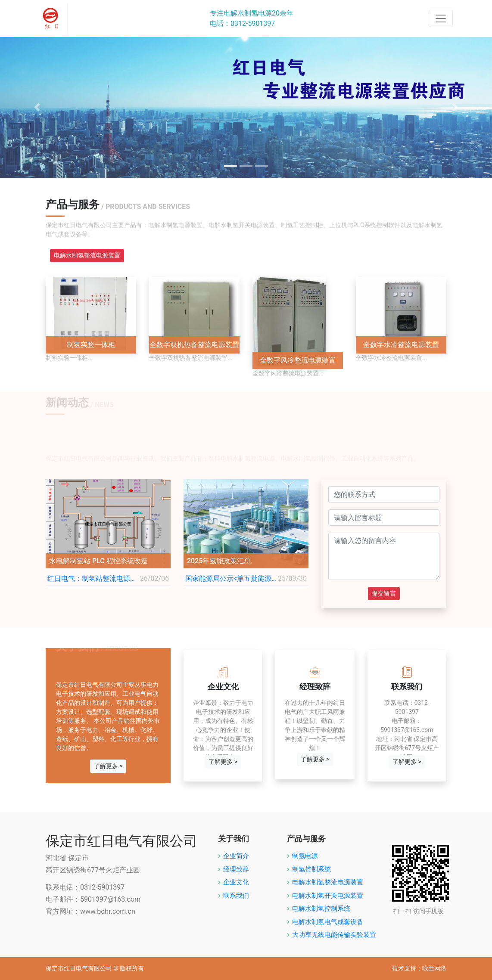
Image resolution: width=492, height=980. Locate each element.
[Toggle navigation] (441, 19)
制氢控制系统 (311, 869)
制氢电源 (305, 856)
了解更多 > (108, 766)
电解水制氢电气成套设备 (328, 922)
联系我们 (236, 896)
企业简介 (236, 856)
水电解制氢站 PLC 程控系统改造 (98, 561)
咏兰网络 (434, 968)
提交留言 (384, 593)
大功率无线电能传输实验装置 (334, 935)
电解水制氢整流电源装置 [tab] (87, 255)
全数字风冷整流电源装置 (298, 360)
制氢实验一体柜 (91, 345)
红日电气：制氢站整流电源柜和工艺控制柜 (94, 578)
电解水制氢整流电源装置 (328, 882)
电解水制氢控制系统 (321, 909)
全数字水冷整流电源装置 (401, 345)
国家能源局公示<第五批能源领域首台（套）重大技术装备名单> (232, 578)
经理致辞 (236, 869)
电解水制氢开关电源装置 (328, 896)
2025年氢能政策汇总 (219, 561)
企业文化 (236, 882)
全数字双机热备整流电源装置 (194, 345)
